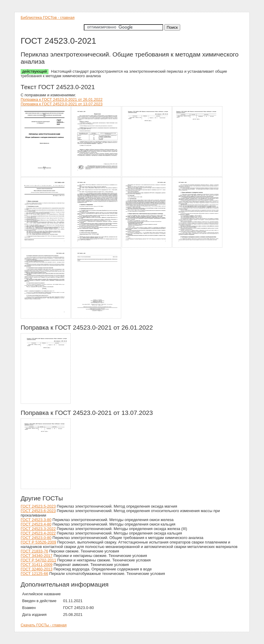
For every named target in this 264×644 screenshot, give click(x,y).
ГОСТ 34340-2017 (37, 556)
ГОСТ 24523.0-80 (36, 538)
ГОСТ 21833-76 (34, 551)
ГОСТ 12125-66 (34, 574)
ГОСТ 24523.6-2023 (38, 511)
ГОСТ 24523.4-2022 (38, 533)
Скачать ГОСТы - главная (44, 625)
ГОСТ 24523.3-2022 (38, 529)
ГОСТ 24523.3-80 (36, 520)
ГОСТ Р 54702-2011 (38, 560)
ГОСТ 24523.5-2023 (38, 506)
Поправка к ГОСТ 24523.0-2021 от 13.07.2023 (62, 104)
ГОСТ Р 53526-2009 (38, 542)
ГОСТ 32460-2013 (37, 569)
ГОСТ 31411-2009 (37, 565)
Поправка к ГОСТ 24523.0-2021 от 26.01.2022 (62, 99)
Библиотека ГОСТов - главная (48, 17)
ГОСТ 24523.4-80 (36, 524)
